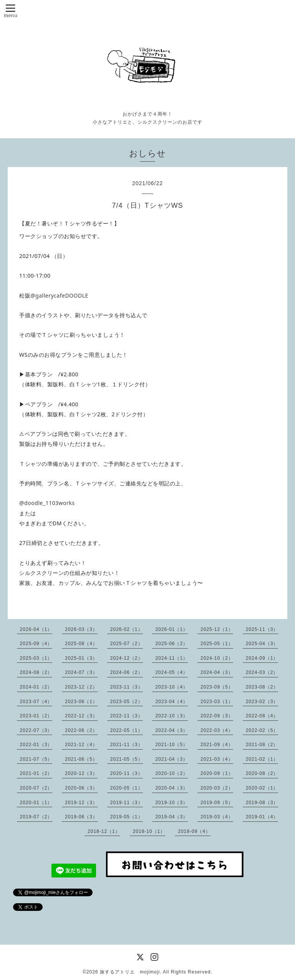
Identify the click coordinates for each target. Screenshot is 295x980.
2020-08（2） (262, 773)
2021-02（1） (262, 759)
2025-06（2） (172, 644)
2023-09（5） (217, 687)
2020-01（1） (36, 803)
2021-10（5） (172, 745)
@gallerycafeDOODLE (59, 295)
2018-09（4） (194, 831)
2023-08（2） (262, 687)
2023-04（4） (172, 702)
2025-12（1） (217, 629)
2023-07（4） (36, 702)
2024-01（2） (36, 687)
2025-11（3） (262, 629)
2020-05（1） (127, 788)
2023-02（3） (262, 702)
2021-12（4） (81, 745)
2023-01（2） (36, 716)
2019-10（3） (172, 803)
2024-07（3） (81, 672)
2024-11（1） (172, 658)
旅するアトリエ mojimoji (130, 972)
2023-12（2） (81, 687)
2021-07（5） (36, 759)
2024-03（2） (262, 672)
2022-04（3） (172, 730)
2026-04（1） (36, 629)
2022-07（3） (36, 730)
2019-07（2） (36, 817)
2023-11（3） (127, 687)
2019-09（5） (217, 803)
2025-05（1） (217, 644)
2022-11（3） (127, 716)
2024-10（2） (217, 658)
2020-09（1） (217, 773)
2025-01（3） (81, 658)
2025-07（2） (127, 644)
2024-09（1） (262, 658)
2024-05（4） (172, 672)
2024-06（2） (127, 672)
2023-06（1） (81, 702)
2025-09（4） (36, 644)
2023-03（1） (217, 702)
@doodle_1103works (47, 503)
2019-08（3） (262, 803)
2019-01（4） (262, 817)
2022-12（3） (81, 716)
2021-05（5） (127, 759)
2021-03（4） (217, 759)
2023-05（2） (127, 702)
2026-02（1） (127, 629)
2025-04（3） (262, 644)
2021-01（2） (36, 773)
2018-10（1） (149, 831)
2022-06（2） (81, 730)
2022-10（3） (172, 716)
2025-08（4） (81, 644)
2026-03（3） (81, 629)
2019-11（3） (127, 803)
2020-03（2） (217, 788)
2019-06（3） (81, 817)
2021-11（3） (127, 745)
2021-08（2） (262, 745)
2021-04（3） (172, 759)
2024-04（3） (217, 672)
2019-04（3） (172, 817)
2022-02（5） (262, 730)
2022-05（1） (127, 730)
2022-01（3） (36, 745)
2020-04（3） (172, 788)
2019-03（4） (217, 817)
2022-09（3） (217, 716)
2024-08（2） (36, 672)
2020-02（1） (262, 788)
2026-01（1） (172, 629)
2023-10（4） (172, 687)
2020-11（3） (127, 773)
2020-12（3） (81, 773)
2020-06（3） (81, 788)
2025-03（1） (36, 658)
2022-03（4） (217, 730)
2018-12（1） (104, 831)
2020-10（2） (172, 773)
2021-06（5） (81, 759)
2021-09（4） (217, 745)
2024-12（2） (127, 658)
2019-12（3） (81, 803)
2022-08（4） (262, 716)
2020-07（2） (36, 788)
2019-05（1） (127, 817)
